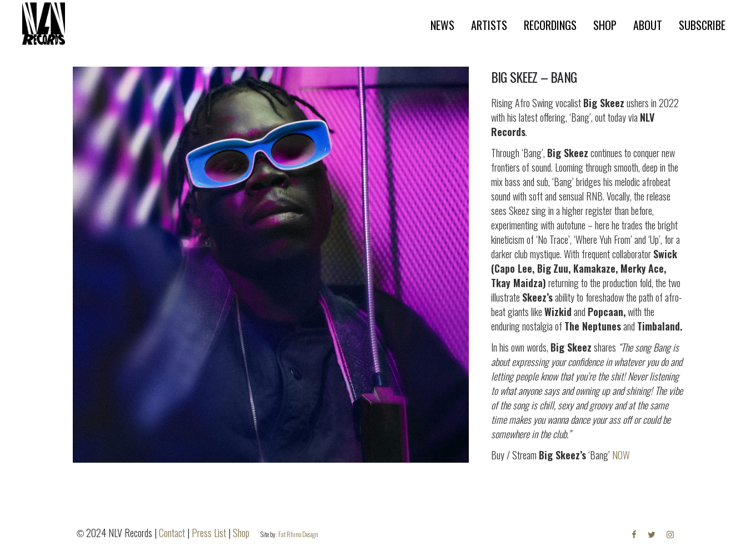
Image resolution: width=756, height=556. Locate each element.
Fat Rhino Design (298, 534)
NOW (621, 455)
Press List (209, 533)
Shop (241, 533)
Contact (172, 533)
